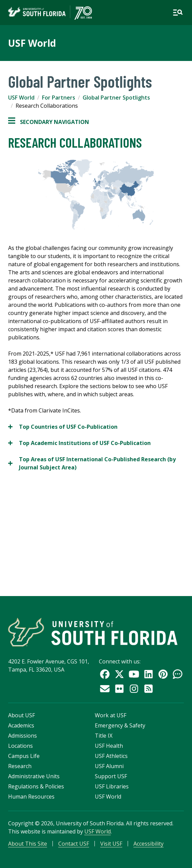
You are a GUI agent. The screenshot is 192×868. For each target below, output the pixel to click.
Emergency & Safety (120, 725)
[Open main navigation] (178, 13)
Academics (21, 725)
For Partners (59, 98)
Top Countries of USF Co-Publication (63, 427)
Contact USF (74, 844)
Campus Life (24, 756)
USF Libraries (112, 786)
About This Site (28, 844)
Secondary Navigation (49, 122)
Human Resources (31, 797)
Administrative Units (34, 776)
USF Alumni (109, 766)
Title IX (104, 736)
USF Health (109, 746)
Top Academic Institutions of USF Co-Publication (79, 443)
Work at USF (111, 715)
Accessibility (148, 844)
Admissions (23, 736)
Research (20, 766)
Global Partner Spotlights (116, 98)
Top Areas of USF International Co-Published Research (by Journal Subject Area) (92, 463)
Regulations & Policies (36, 786)
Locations (20, 746)
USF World (32, 43)
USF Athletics (111, 756)
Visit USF (111, 844)
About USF (22, 715)
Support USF (111, 776)
